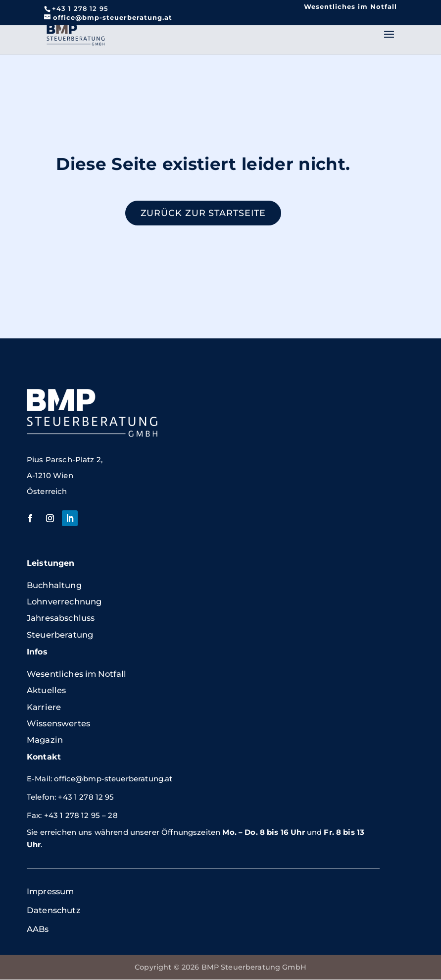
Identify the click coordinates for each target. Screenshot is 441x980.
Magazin (45, 740)
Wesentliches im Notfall (350, 6)
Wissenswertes (58, 724)
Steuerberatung (60, 635)
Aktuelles (46, 691)
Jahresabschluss (61, 618)
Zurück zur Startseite (203, 213)
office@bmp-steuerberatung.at (113, 779)
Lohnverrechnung (64, 602)
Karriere (44, 707)
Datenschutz (54, 911)
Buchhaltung (54, 585)
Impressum (50, 892)
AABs (38, 929)
